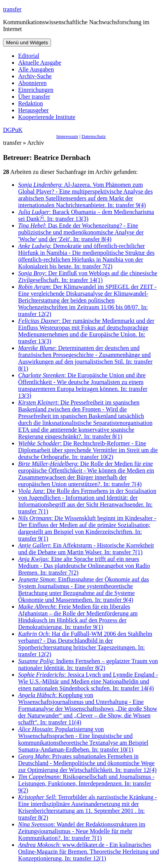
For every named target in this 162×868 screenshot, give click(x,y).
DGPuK (13, 130)
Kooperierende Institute (47, 117)
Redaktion (31, 103)
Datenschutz (94, 136)
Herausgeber (33, 110)
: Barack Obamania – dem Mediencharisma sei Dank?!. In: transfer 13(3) (86, 215)
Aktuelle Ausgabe (40, 63)
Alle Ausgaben (36, 69)
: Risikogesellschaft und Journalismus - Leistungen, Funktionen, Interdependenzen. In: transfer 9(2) (86, 784)
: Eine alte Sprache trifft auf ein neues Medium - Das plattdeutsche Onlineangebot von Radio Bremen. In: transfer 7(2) (84, 566)
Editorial (29, 56)
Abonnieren (32, 83)
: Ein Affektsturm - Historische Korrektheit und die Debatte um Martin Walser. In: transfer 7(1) (86, 549)
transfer (12, 9)
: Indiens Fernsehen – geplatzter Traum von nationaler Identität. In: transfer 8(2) (88, 664)
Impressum (67, 136)
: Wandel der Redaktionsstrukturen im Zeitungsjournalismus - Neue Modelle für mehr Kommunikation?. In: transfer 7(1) (82, 831)
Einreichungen (36, 90)
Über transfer (34, 97)
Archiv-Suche (35, 76)
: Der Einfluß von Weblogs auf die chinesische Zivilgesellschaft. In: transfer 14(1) (88, 277)
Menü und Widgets (27, 43)
